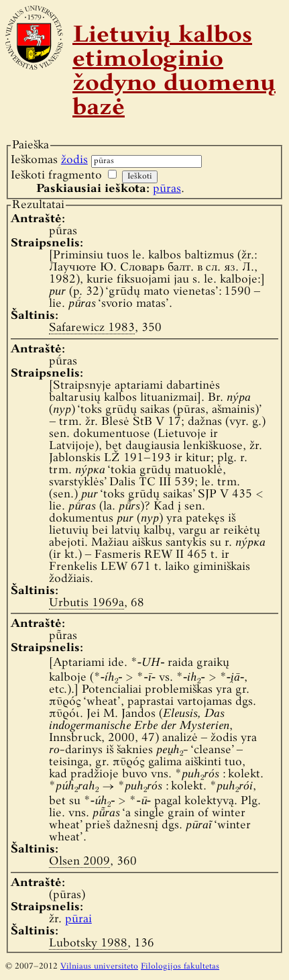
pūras (167, 189)
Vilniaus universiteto (99, 967)
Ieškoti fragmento (56, 176)
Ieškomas (49, 160)
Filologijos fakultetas (180, 967)
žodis (74, 160)
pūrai (78, 919)
